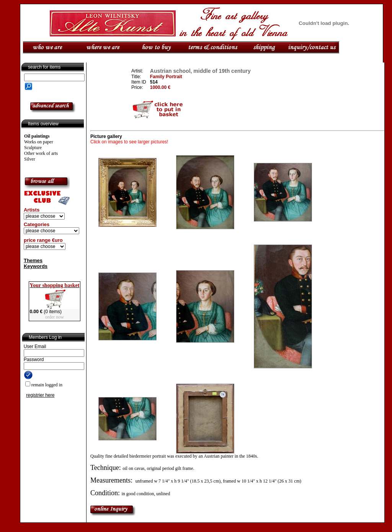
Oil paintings (37, 136)
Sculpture (33, 148)
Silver (30, 159)
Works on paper (39, 142)
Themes (33, 260)
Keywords (36, 266)
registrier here (40, 395)
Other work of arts (41, 153)
